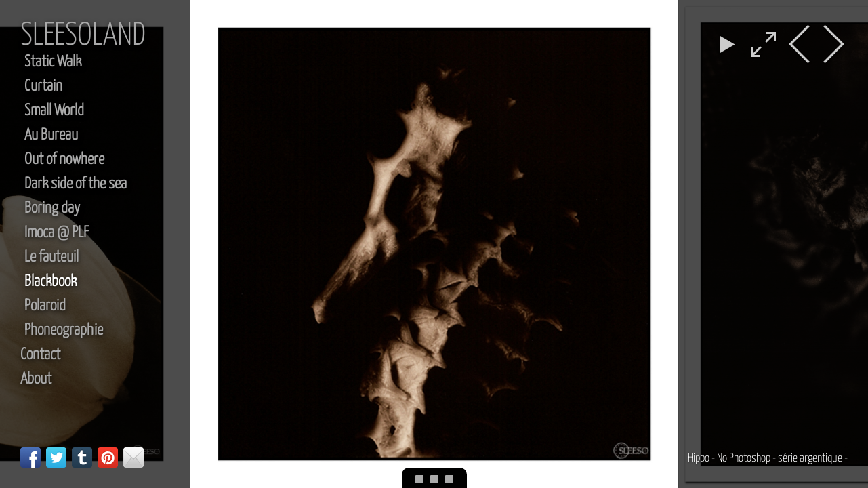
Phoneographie (64, 330)
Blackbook (50, 282)
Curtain (43, 86)
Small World (54, 111)
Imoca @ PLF (57, 233)
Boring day (52, 208)
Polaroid (45, 306)
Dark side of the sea (76, 184)
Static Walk (53, 62)
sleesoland (83, 36)
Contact (40, 355)
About (36, 379)
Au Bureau (51, 135)
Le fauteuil (51, 257)
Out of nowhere (64, 160)
